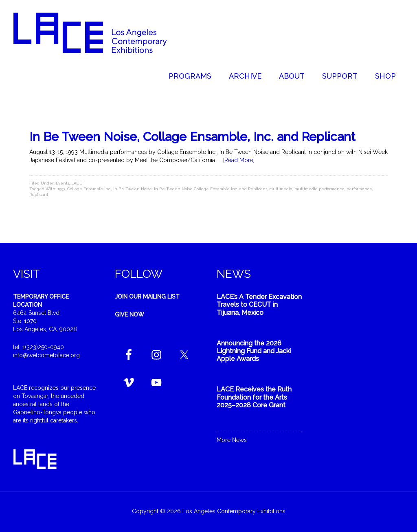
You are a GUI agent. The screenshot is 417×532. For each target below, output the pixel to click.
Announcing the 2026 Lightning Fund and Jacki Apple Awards (254, 351)
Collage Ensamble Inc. (89, 189)
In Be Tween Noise (133, 189)
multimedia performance (319, 189)
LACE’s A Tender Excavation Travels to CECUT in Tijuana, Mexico (259, 304)
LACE (77, 183)
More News (232, 440)
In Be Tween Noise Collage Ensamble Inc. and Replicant (211, 189)
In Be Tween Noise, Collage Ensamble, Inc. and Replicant (192, 137)
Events (63, 183)
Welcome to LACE (99, 33)
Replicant (39, 195)
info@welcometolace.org (46, 355)
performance (359, 189)
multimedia (281, 189)
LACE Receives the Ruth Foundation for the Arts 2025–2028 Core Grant (254, 397)
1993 (61, 189)
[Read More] (239, 160)
